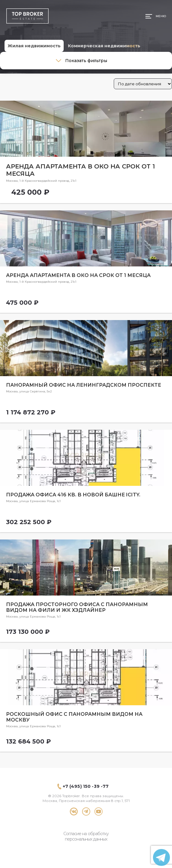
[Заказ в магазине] (143, 84)
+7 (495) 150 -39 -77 (86, 786)
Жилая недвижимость (34, 46)
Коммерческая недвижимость (104, 46)
